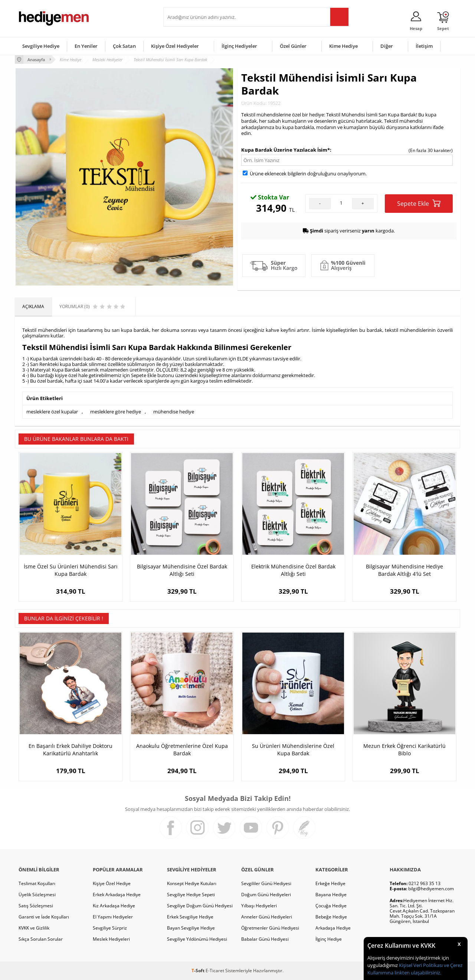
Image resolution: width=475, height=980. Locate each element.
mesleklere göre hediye (116, 412)
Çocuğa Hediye (331, 906)
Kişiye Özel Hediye (112, 883)
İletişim (424, 46)
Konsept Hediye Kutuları (192, 883)
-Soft (199, 971)
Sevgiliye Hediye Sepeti (191, 895)
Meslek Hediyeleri (111, 939)
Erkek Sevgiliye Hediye (190, 917)
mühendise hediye (174, 412)
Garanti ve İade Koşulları (44, 917)
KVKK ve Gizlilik (34, 928)
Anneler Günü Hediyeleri (267, 917)
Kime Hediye (343, 46)
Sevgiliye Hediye (41, 46)
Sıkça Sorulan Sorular (41, 939)
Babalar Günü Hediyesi (265, 939)
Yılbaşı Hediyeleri (259, 906)
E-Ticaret (215, 971)
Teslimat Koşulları (37, 883)
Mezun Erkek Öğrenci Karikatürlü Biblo (404, 750)
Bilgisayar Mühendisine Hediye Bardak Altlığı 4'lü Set (404, 570)
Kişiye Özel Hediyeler (175, 46)
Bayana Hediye (331, 895)
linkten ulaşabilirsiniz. (417, 973)
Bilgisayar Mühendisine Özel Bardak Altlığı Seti (182, 570)
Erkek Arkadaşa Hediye (117, 895)
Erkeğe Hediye (330, 883)
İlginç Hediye (329, 939)
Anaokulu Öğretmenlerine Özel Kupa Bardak (182, 750)
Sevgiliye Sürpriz (110, 928)
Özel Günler (293, 46)
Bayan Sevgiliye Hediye (191, 928)
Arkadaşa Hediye (333, 928)
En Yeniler (86, 46)
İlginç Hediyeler (239, 46)
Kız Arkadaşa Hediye (114, 906)
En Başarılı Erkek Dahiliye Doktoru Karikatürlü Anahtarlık (71, 750)
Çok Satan (124, 46)
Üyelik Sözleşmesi (37, 895)
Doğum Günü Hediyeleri (266, 895)
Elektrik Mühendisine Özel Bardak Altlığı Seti (293, 570)
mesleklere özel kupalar (52, 412)
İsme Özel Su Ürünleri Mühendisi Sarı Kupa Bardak (71, 570)
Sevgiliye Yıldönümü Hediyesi (197, 939)
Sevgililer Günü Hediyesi (266, 883)
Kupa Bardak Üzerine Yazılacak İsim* (286, 150)
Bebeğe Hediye (331, 917)
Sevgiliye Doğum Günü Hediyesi (200, 906)
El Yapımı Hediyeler (113, 917)
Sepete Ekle (419, 203)
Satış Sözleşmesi (36, 906)
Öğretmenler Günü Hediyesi (270, 928)
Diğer (387, 46)
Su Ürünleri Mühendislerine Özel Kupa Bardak (293, 750)
